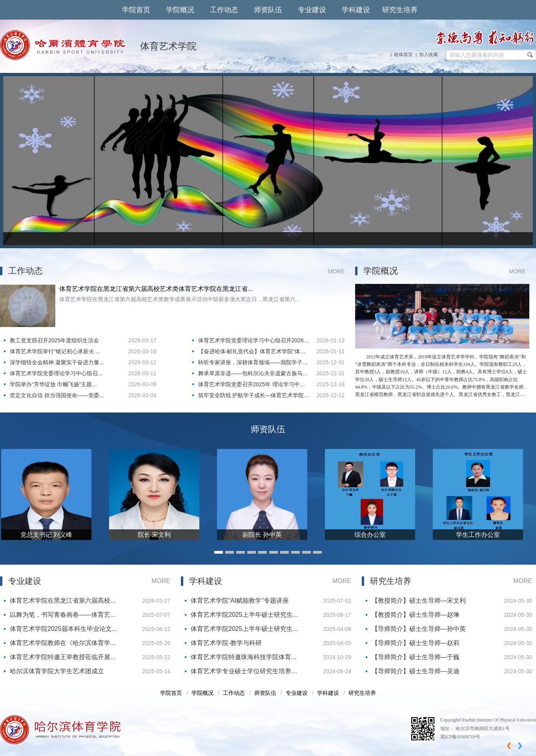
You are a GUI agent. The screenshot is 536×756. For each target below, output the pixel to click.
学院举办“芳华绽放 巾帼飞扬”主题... (53, 384)
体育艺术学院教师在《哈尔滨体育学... (63, 643)
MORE (336, 271)
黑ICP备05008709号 (460, 737)
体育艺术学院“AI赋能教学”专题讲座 (240, 601)
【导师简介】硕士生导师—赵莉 (416, 643)
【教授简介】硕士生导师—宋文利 (419, 601)
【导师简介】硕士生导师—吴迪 (416, 671)
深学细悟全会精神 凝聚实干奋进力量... (57, 362)
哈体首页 (403, 55)
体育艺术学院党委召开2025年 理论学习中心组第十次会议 (252, 385)
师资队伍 (268, 10)
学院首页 (136, 10)
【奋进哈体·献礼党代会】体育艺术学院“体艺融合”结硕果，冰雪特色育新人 (252, 353)
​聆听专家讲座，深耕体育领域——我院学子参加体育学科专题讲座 (253, 363)
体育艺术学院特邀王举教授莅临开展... (63, 657)
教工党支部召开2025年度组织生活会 (54, 340)
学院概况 (180, 10)
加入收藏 (428, 55)
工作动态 (224, 10)
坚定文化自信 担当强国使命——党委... (57, 395)
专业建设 (312, 10)
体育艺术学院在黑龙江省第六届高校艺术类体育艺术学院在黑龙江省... (156, 289)
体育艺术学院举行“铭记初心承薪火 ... (55, 351)
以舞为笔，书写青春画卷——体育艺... (63, 615)
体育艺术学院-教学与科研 (226, 643)
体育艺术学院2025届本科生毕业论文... (63, 629)
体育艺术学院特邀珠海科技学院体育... (243, 657)
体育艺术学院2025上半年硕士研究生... (244, 615)
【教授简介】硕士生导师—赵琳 (416, 615)
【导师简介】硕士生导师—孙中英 (419, 629)
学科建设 (356, 10)
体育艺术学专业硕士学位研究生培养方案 (244, 673)
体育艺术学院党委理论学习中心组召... (56, 373)
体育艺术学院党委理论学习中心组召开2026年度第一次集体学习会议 (254, 342)
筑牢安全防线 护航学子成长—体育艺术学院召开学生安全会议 (254, 396)
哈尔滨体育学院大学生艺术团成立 (57, 671)
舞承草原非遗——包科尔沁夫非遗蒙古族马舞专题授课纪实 (253, 374)
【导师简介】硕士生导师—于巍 (416, 657)
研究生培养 (400, 10)
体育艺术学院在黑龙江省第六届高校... (63, 601)
